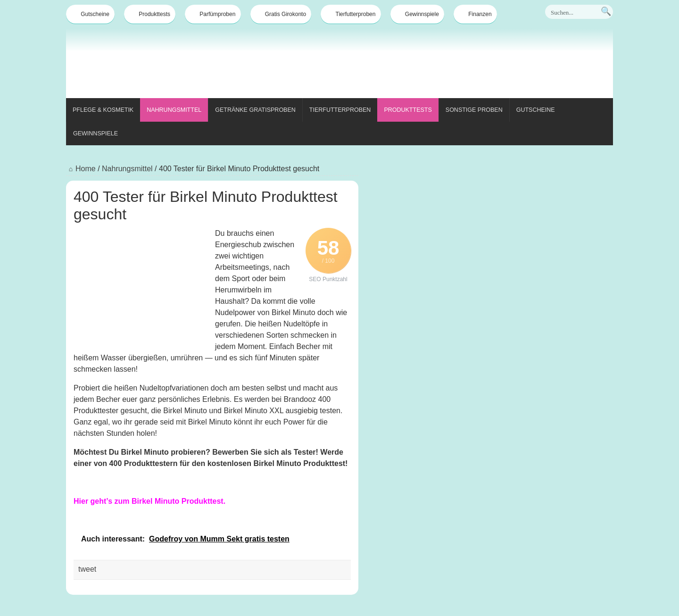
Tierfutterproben (351, 14)
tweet (87, 569)
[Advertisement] (441, 65)
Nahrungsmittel (174, 110)
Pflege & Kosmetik (103, 110)
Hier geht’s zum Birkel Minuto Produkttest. (149, 501)
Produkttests (150, 14)
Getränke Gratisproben (255, 110)
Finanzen (475, 14)
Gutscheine (90, 14)
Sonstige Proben (474, 110)
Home (81, 169)
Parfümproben (213, 14)
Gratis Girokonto (281, 14)
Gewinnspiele (417, 14)
